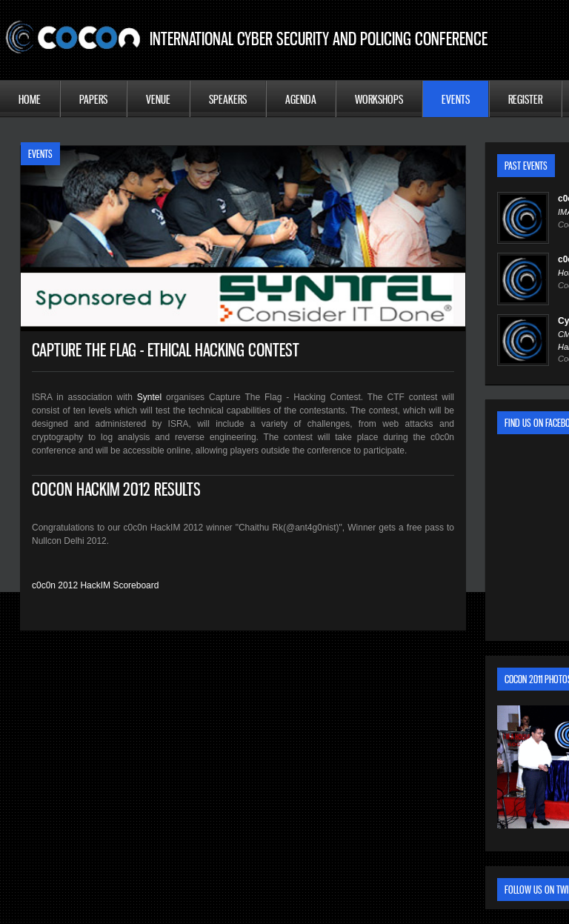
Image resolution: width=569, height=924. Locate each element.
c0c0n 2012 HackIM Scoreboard (95, 585)
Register (525, 99)
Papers (93, 99)
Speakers (228, 99)
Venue (158, 99)
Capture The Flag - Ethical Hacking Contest (166, 350)
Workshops (379, 99)
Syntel (149, 397)
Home (30, 99)
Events (456, 99)
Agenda (301, 99)
